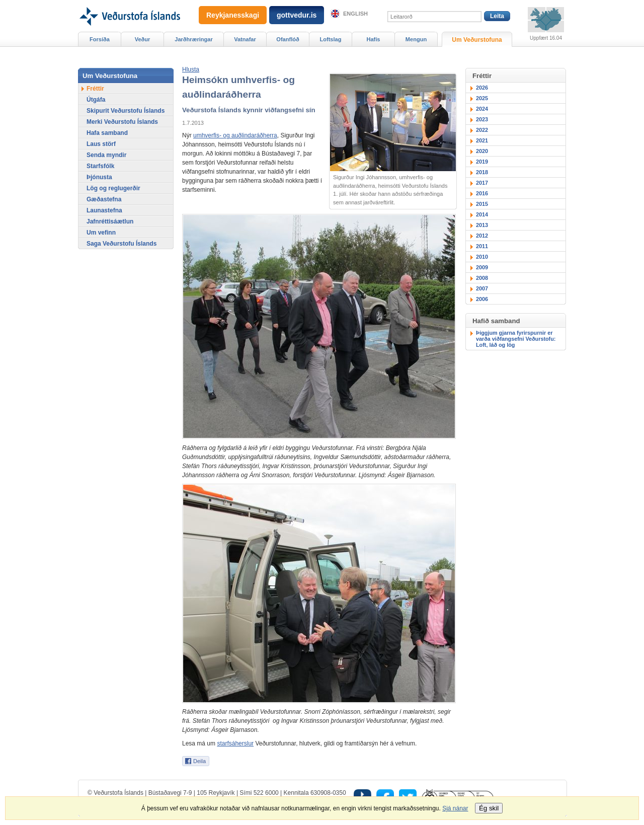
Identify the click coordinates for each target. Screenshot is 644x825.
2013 (482, 225)
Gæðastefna (104, 199)
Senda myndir (106, 155)
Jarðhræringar (193, 39)
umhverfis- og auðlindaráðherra (235, 135)
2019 (482, 162)
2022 (482, 130)
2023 (482, 119)
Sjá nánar (455, 808)
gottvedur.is (297, 15)
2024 (482, 109)
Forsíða (100, 39)
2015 (482, 204)
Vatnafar (245, 39)
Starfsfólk (100, 166)
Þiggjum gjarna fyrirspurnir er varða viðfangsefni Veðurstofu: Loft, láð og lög (516, 339)
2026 (482, 88)
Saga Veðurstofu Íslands (122, 244)
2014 (482, 214)
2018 (482, 172)
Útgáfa (96, 100)
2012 (482, 236)
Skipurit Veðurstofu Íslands (126, 111)
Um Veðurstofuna (477, 40)
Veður (143, 39)
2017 (482, 183)
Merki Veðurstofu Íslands (122, 122)
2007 (482, 288)
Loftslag (331, 39)
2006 (482, 299)
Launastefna (104, 210)
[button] (191, 69)
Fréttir (95, 89)
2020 (482, 151)
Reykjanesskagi (233, 15)
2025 (482, 98)
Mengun (416, 39)
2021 (482, 140)
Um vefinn (101, 233)
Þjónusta (99, 177)
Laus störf (101, 144)
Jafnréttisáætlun (110, 221)
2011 (482, 246)
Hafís (374, 39)
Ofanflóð (288, 39)
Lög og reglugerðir (113, 188)
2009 (482, 267)
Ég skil (489, 808)
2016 (482, 193)
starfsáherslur (235, 743)
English (355, 14)
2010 (482, 257)
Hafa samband (107, 133)
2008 (482, 278)
